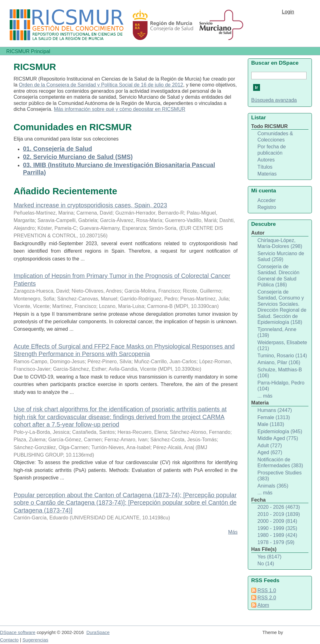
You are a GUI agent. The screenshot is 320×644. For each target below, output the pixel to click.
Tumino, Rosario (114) (282, 356)
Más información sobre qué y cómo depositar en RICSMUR (120, 109)
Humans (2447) (275, 410)
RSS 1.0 (267, 590)
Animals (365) (273, 486)
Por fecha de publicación (272, 150)
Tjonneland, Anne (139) (277, 332)
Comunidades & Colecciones (275, 137)
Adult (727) (270, 446)
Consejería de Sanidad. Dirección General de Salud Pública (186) (278, 276)
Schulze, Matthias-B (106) (280, 373)
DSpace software (18, 632)
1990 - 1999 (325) (277, 528)
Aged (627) (270, 452)
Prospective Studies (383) (280, 476)
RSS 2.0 (267, 598)
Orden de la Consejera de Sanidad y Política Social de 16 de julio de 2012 (101, 85)
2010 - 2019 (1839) (279, 514)
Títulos (265, 167)
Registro (267, 207)
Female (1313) (274, 417)
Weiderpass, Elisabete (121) (282, 346)
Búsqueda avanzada (274, 100)
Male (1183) (271, 424)
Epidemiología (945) (280, 431)
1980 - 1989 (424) (277, 535)
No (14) (266, 564)
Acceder (267, 200)
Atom (263, 605)
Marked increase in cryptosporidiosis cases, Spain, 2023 (90, 205)
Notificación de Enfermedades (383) (280, 463)
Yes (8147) (270, 557)
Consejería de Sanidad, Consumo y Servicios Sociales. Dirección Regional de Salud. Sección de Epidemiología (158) (282, 307)
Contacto (9, 640)
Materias (267, 174)
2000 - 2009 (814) (277, 521)
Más (233, 532)
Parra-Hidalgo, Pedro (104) (281, 386)
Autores (266, 160)
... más (265, 396)
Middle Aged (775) (278, 438)
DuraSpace (98, 632)
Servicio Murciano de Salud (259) (281, 257)
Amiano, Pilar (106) (279, 362)
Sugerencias (35, 640)
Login (288, 12)
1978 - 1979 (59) (276, 542)
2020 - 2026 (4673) (279, 507)
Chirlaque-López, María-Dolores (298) (280, 243)
